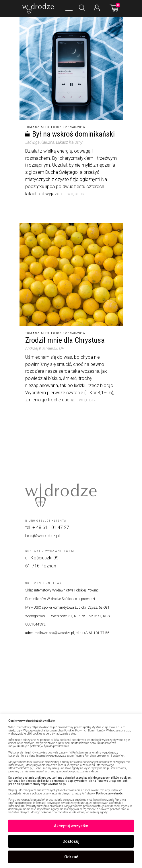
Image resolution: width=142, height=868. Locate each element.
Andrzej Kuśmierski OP (45, 348)
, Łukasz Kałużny (68, 142)
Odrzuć (71, 857)
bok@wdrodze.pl (42, 536)
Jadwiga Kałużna (40, 142)
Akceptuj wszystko (71, 826)
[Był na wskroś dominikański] (71, 68)
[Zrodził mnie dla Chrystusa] (71, 275)
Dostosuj (71, 841)
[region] (71, 791)
